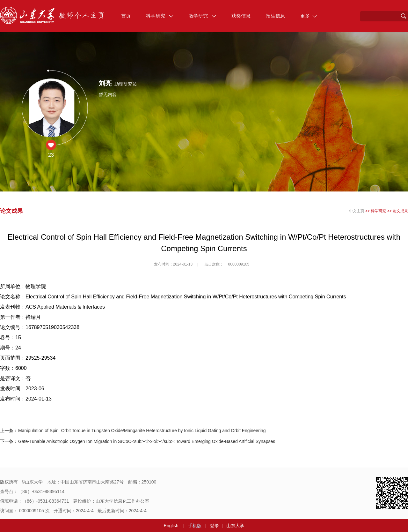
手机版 (195, 526)
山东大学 (235, 526)
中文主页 (357, 211)
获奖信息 (241, 16)
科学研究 (160, 16)
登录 (215, 526)
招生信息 (275, 16)
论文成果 (400, 211)
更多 (309, 16)
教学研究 (202, 16)
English (171, 526)
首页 (126, 16)
